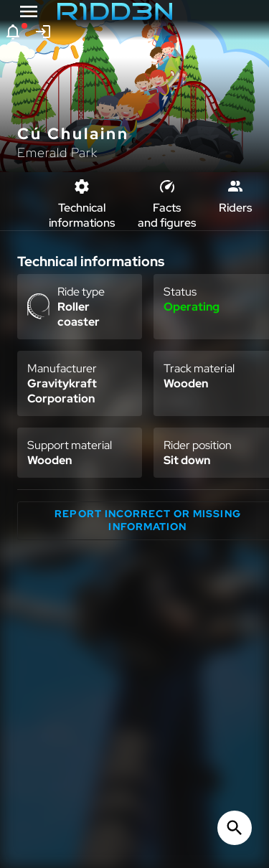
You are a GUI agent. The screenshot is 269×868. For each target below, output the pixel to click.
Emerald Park (57, 152)
